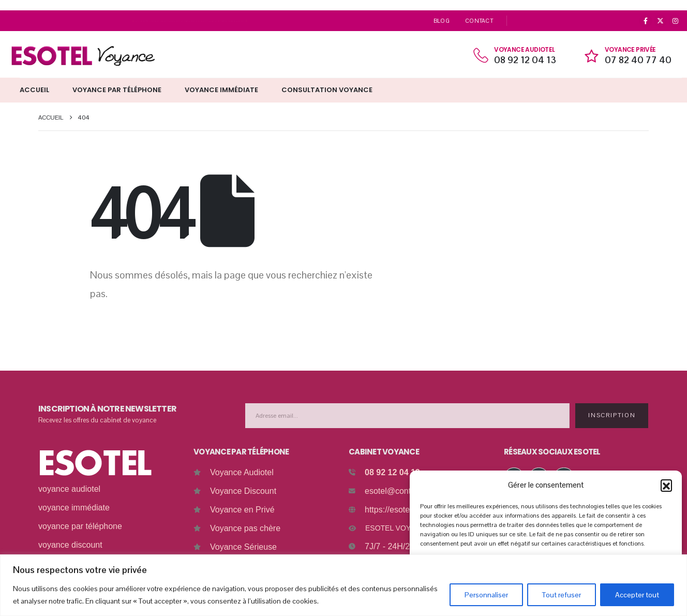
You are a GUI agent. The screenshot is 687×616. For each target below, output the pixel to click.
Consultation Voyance (327, 90)
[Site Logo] (83, 56)
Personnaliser (486, 595)
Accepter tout (637, 595)
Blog (442, 21)
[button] (666, 485)
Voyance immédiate (221, 90)
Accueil (34, 90)
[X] (661, 21)
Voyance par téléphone (117, 90)
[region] (343, 585)
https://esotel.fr (392, 510)
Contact (479, 21)
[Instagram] (675, 21)
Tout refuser (562, 595)
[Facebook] (646, 21)
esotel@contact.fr (397, 491)
